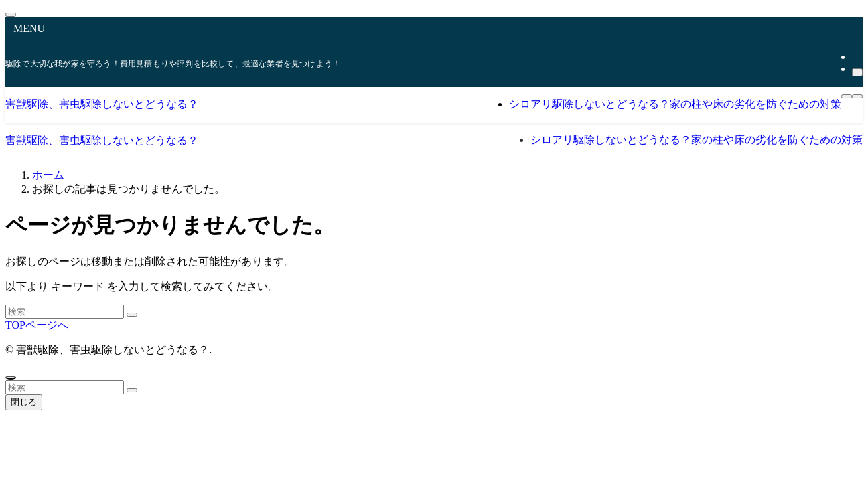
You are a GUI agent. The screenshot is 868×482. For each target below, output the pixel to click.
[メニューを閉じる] (11, 15)
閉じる (24, 402)
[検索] (857, 72)
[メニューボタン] (847, 96)
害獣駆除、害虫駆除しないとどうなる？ (102, 104)
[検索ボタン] (857, 96)
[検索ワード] (65, 312)
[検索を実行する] (132, 315)
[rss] (856, 57)
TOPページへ (37, 325)
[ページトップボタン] (11, 378)
